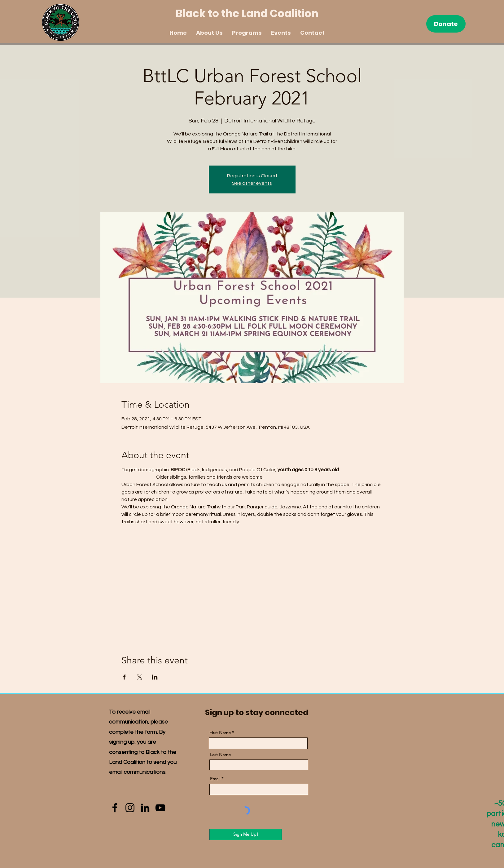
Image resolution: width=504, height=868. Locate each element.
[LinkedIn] (145, 808)
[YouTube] (160, 808)
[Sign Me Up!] (246, 835)
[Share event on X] (140, 677)
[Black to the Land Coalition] (252, 13)
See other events (252, 183)
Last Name (220, 755)
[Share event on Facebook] (124, 677)
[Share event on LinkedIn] (155, 677)
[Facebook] (115, 808)
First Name (220, 733)
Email (215, 779)
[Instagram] (130, 808)
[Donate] (446, 24)
